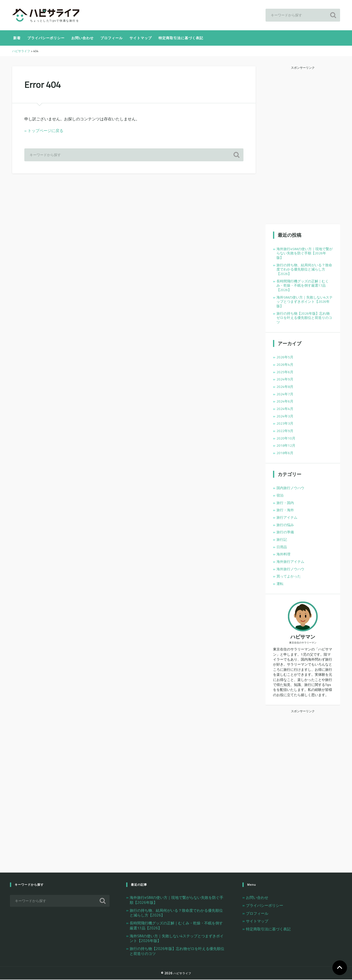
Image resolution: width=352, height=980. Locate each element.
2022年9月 (285, 431)
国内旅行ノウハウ (290, 488)
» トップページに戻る (44, 131)
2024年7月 (285, 394)
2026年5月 (285, 358)
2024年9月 (285, 380)
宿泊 (280, 496)
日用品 (282, 547)
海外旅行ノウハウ (290, 569)
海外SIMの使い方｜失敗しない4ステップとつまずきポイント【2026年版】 (305, 302)
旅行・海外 (285, 510)
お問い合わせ (82, 38)
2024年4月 (285, 409)
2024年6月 (285, 402)
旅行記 (282, 540)
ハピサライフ (182, 974)
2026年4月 (285, 365)
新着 (17, 38)
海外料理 (283, 555)
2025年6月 (285, 372)
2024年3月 (285, 416)
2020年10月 (286, 439)
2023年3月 (285, 424)
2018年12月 (286, 446)
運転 (280, 584)
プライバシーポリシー (46, 38)
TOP (340, 968)
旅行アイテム (287, 518)
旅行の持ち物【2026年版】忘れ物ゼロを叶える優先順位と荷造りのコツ (304, 318)
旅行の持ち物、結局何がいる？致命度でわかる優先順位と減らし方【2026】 (304, 270)
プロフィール (112, 38)
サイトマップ (141, 38)
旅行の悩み (285, 525)
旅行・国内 (285, 503)
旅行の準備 (285, 533)
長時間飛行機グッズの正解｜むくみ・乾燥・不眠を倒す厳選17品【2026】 (303, 286)
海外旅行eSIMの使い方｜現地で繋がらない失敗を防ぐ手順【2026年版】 (305, 253)
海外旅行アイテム (290, 562)
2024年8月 (285, 387)
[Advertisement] (303, 145)
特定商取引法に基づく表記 (181, 38)
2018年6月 (285, 453)
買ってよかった (289, 577)
